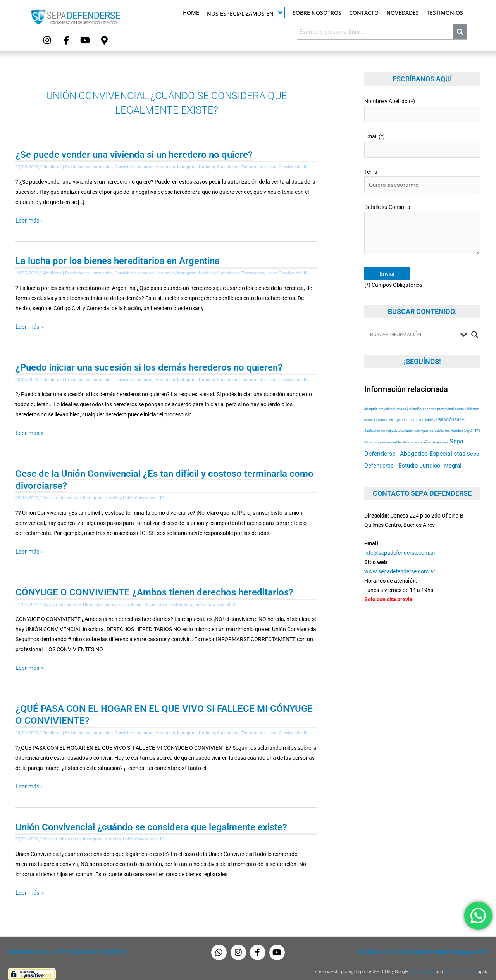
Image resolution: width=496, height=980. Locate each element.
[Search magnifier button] (475, 324)
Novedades (403, 13)
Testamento (253, 165)
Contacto (364, 13)
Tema (422, 175)
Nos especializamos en (246, 13)
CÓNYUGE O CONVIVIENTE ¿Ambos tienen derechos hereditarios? (154, 587)
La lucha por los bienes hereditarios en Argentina (118, 259)
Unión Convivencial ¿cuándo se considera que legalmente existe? (151, 820)
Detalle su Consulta (422, 223)
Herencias (165, 165)
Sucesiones (228, 165)
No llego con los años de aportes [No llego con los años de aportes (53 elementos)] (423, 432)
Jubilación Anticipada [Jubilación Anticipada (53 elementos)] (381, 421)
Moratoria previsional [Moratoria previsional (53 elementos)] (381, 432)
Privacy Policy (422, 964)
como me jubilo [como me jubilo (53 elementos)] (421, 410)
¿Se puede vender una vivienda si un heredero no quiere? (134, 153)
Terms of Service (460, 964)
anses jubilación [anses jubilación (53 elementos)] (409, 399)
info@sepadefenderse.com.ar (400, 543)
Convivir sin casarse (134, 165)
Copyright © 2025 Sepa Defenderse (61, 944)
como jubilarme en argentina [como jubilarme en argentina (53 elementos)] (386, 410)
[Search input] (413, 324)
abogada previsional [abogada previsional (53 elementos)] (380, 399)
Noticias (207, 165)
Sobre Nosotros (317, 13)
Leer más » (28, 219)
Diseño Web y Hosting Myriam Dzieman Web (428, 944)
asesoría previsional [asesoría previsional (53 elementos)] (438, 399)
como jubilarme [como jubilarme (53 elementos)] (467, 399)
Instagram (187, 165)
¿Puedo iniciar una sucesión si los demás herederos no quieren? (149, 364)
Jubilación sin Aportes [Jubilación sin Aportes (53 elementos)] (416, 421)
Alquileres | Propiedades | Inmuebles (77, 165)
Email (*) (422, 142)
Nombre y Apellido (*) (422, 108)
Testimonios (445, 13)
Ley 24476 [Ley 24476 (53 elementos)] (472, 421)
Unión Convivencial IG (287, 165)
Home (191, 13)
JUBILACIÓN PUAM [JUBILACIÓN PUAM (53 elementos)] (449, 410)
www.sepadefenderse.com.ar (400, 561)
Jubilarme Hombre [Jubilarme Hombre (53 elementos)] (449, 421)
